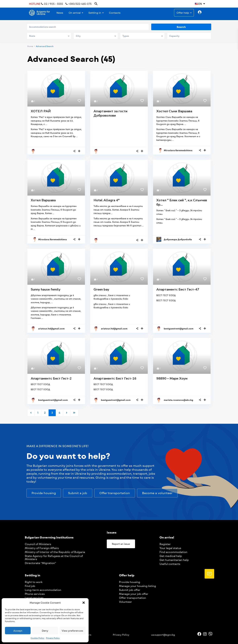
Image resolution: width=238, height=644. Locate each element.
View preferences (72, 631)
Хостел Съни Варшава (174, 111)
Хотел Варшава (43, 200)
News (60, 13)
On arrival (75, 13)
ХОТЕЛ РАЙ (41, 111)
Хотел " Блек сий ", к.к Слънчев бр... (182, 202)
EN (198, 4)
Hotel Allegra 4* (107, 200)
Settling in (95, 13)
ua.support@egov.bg (163, 635)
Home (30, 46)
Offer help (183, 13)
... (46, 124)
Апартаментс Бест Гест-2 (51, 378)
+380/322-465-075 (79, 4)
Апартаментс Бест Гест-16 (115, 378)
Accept (18, 631)
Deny (45, 631)
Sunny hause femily (46, 289)
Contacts (115, 13)
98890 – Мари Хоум (172, 378)
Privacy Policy (53, 638)
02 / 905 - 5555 (52, 4)
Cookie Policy (37, 638)
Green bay (101, 289)
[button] (84, 603)
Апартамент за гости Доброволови (110, 113)
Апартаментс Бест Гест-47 (178, 289)
